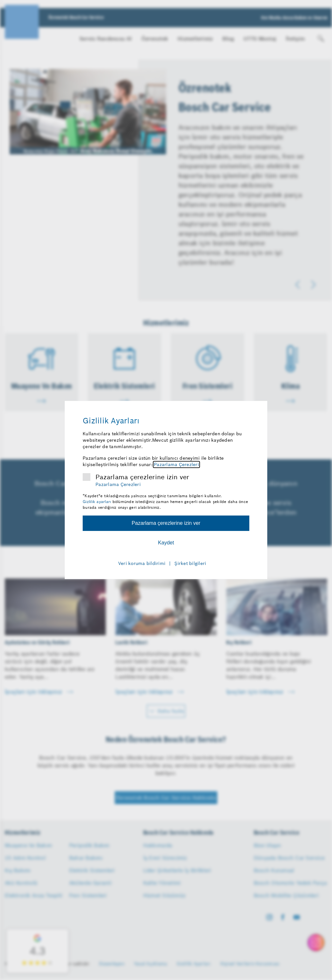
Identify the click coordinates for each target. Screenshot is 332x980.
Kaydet (166, 543)
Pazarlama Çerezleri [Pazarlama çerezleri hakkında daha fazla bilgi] (176, 464)
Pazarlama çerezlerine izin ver (142, 477)
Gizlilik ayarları (97, 502)
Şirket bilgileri (190, 563)
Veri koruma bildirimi (142, 563)
